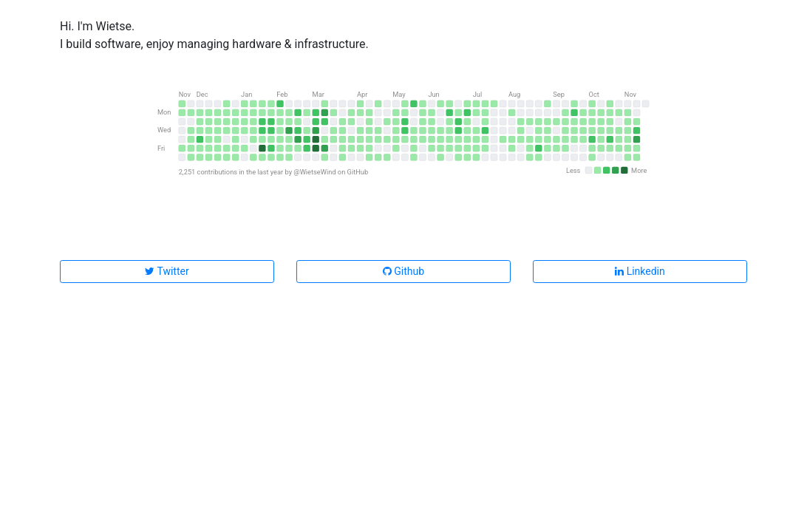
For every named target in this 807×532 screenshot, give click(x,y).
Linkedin (640, 271)
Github (403, 271)
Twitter (167, 271)
